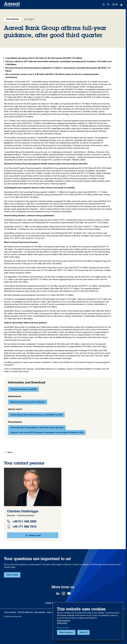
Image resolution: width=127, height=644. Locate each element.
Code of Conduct (10, 612)
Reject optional (66, 633)
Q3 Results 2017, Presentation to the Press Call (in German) (37, 428)
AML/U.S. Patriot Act (25, 612)
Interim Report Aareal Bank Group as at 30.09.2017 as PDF (36, 415)
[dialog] (88, 621)
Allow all (83, 633)
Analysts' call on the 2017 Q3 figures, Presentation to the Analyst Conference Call (47, 433)
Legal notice (51, 612)
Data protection (40, 612)
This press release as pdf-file (23, 389)
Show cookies (63, 628)
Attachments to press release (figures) (28, 402)
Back (8, 452)
